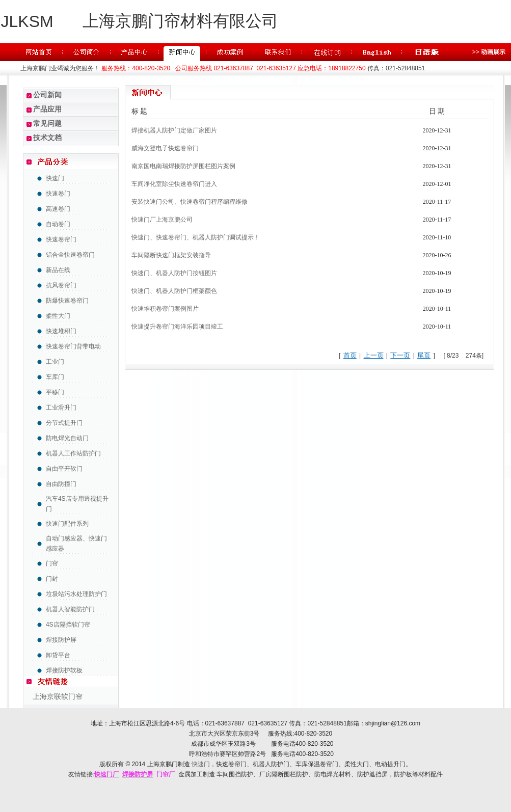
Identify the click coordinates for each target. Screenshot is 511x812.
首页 (350, 355)
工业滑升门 (61, 408)
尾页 (424, 355)
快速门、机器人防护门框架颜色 (174, 291)
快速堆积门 (61, 331)
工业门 (55, 362)
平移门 (55, 392)
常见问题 (47, 123)
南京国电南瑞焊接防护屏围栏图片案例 (183, 166)
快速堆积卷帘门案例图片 (165, 309)
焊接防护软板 (64, 670)
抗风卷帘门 (61, 285)
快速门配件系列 (67, 524)
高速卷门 (58, 209)
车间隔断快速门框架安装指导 (171, 255)
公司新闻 (47, 95)
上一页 (374, 355)
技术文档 (47, 138)
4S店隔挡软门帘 (68, 625)
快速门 (55, 178)
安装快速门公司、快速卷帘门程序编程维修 (190, 202)
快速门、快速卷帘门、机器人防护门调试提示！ (196, 237)
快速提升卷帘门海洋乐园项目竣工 (177, 327)
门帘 (52, 563)
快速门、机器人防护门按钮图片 (174, 273)
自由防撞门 (61, 484)
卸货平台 (58, 655)
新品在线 (58, 270)
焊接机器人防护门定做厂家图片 (174, 130)
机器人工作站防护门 (73, 453)
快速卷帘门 (61, 239)
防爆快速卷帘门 (67, 301)
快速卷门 (58, 194)
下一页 (400, 355)
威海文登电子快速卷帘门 (165, 148)
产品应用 (47, 109)
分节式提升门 (64, 423)
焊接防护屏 (61, 640)
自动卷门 (58, 224)
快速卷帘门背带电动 (73, 346)
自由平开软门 (64, 469)
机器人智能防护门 (70, 609)
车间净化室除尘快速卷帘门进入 (174, 184)
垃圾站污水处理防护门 (76, 594)
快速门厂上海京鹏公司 (162, 220)
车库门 (55, 377)
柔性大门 (58, 316)
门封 (52, 579)
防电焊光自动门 (67, 438)
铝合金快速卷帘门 (70, 255)
